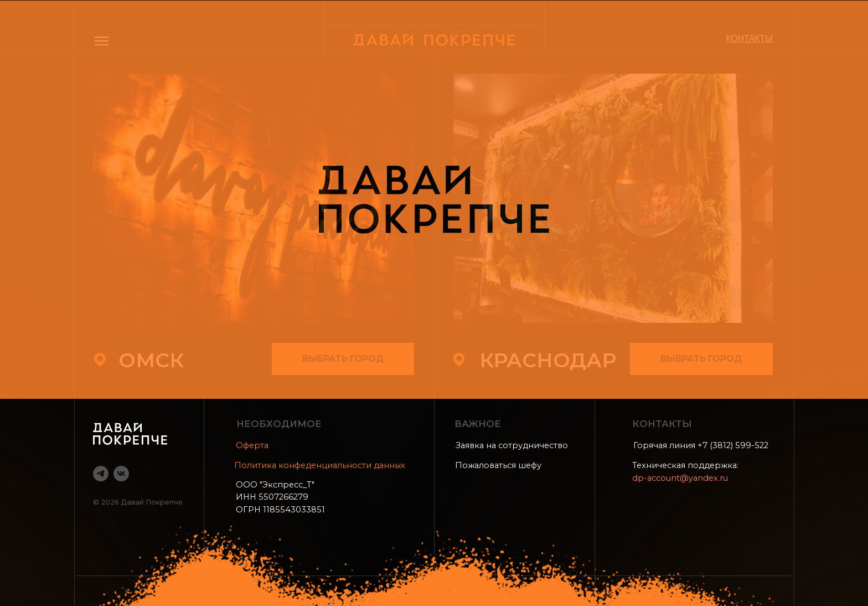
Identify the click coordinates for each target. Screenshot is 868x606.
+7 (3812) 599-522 (733, 445)
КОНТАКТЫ (750, 38)
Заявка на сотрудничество (512, 445)
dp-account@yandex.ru (680, 478)
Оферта (252, 445)
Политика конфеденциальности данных (320, 465)
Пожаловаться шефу (498, 465)
